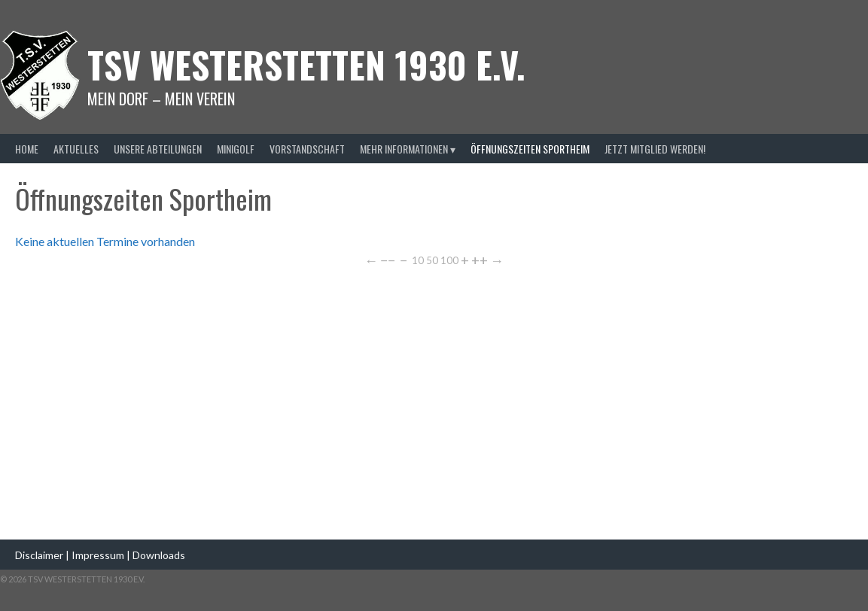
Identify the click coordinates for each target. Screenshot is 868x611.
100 (449, 260)
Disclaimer (39, 555)
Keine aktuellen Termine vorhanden (105, 241)
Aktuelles (76, 149)
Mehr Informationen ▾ (408, 149)
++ (480, 260)
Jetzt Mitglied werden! (655, 149)
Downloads (159, 555)
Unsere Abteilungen (158, 149)
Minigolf (236, 149)
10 (418, 260)
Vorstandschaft (307, 149)
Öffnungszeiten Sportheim (530, 149)
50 (432, 260)
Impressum (99, 555)
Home (27, 149)
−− (388, 260)
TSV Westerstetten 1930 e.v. (306, 64)
